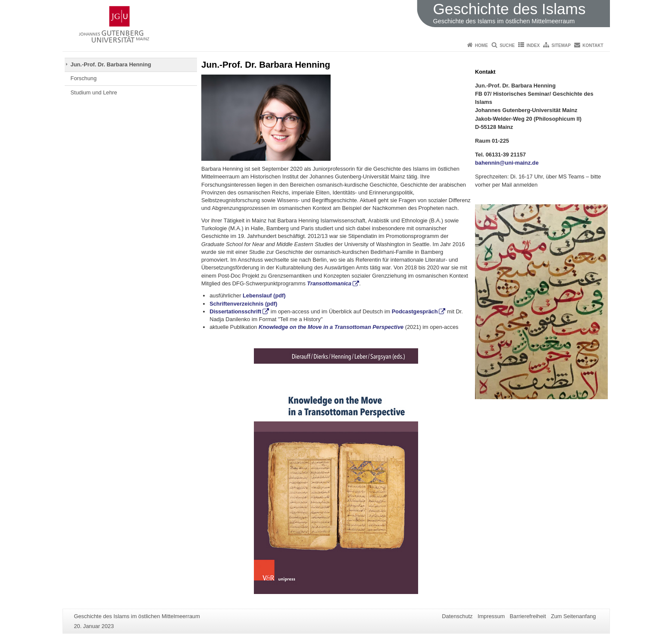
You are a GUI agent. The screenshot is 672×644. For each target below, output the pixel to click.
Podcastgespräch (415, 311)
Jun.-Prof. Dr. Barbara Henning (111, 64)
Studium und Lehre (94, 92)
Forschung (84, 78)
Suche (507, 45)
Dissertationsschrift (235, 311)
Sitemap (561, 45)
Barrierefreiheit (528, 616)
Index (533, 45)
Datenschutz (457, 616)
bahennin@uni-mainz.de (507, 163)
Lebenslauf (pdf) (263, 295)
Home (481, 45)
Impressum (491, 616)
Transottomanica (329, 283)
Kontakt (593, 45)
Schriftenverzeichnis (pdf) (243, 304)
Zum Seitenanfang (574, 616)
